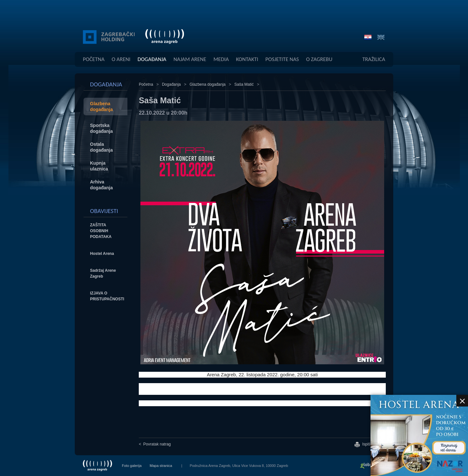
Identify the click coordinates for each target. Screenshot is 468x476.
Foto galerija (132, 466)
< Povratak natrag (155, 444)
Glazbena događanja (208, 84)
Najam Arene (190, 59)
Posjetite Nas (282, 59)
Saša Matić (244, 84)
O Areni (121, 59)
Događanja (152, 59)
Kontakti (247, 59)
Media (221, 59)
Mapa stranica (161, 466)
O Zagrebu (319, 59)
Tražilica (374, 59)
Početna (94, 59)
